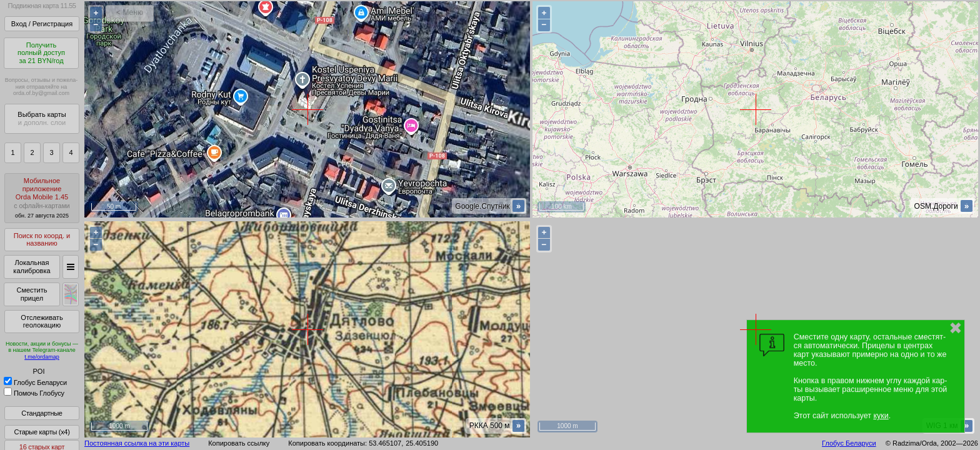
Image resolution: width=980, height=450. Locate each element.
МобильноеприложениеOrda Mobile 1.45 (42, 198)
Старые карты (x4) (42, 432)
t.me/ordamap (42, 357)
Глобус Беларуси (35, 382)
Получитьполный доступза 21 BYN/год (41, 53)
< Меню (130, 12)
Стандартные (42, 413)
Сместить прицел (32, 294)
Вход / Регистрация (42, 24)
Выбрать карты (42, 118)
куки (881, 416)
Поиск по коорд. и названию (42, 240)
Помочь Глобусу (34, 393)
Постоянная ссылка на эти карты (137, 443)
